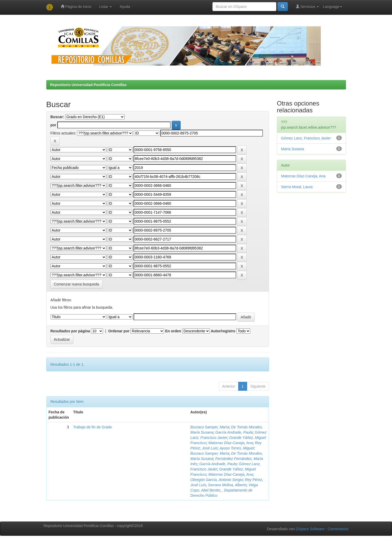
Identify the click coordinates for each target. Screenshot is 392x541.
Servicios (307, 6)
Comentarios (338, 529)
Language (332, 7)
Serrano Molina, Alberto (227, 485)
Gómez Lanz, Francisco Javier (306, 138)
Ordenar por (119, 331)
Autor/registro (223, 331)
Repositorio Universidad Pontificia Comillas (88, 85)
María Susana (292, 149)
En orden (173, 331)
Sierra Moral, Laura (297, 187)
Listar (105, 7)
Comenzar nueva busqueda (77, 284)
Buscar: (57, 117)
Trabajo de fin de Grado (92, 427)
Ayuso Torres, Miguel (237, 448)
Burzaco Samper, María (210, 427)
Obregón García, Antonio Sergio (217, 480)
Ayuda (125, 7)
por (54, 125)
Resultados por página (70, 331)
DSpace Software (310, 529)
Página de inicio (76, 6)
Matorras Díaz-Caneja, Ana (231, 443)
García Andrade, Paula (234, 432)
